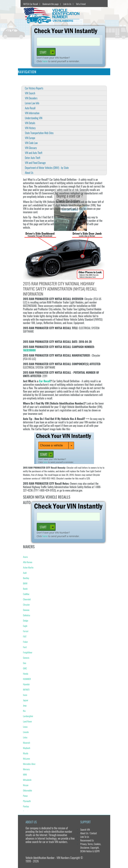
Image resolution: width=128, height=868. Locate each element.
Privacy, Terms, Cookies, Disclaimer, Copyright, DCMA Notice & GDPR (91, 847)
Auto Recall (30, 108)
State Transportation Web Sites (39, 133)
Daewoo (26, 610)
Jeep (25, 705)
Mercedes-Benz (29, 764)
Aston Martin (28, 567)
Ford (25, 647)
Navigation (27, 72)
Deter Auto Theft (33, 158)
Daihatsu (27, 615)
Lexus (25, 727)
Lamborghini (28, 716)
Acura (25, 557)
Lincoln (26, 732)
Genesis (26, 658)
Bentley (26, 578)
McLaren (27, 758)
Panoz (25, 796)
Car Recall (45, 381)
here (45, 61)
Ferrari (26, 631)
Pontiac (26, 806)
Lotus (25, 737)
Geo (25, 663)
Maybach (27, 748)
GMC (25, 668)
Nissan (26, 785)
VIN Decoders (31, 98)
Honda (26, 674)
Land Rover (28, 721)
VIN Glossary (31, 148)
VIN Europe (30, 138)
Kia (24, 711)
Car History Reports (34, 88)
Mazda (26, 753)
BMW (25, 583)
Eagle (25, 626)
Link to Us (67, 4)
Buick (25, 589)
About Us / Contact (88, 833)
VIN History (30, 128)
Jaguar (26, 700)
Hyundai (26, 684)
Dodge (26, 620)
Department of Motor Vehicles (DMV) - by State (47, 168)
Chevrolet (27, 599)
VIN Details (30, 123)
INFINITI (26, 689)
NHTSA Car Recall (31, 4)
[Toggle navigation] (105, 72)
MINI (25, 774)
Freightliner (28, 652)
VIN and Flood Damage (35, 163)
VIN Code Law (31, 143)
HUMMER (27, 679)
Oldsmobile (28, 790)
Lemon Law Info (32, 103)
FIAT (25, 636)
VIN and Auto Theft (34, 153)
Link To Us (85, 837)
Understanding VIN (34, 118)
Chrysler (26, 604)
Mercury (26, 769)
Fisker (26, 642)
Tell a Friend (81, 4)
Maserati (27, 743)
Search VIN (85, 829)
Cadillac (26, 594)
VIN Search (30, 93)
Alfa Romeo (28, 562)
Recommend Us (87, 840)
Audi (25, 573)
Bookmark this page (51, 4)
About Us (29, 173)
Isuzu (25, 695)
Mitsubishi (27, 780)
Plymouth (27, 801)
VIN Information (32, 113)
